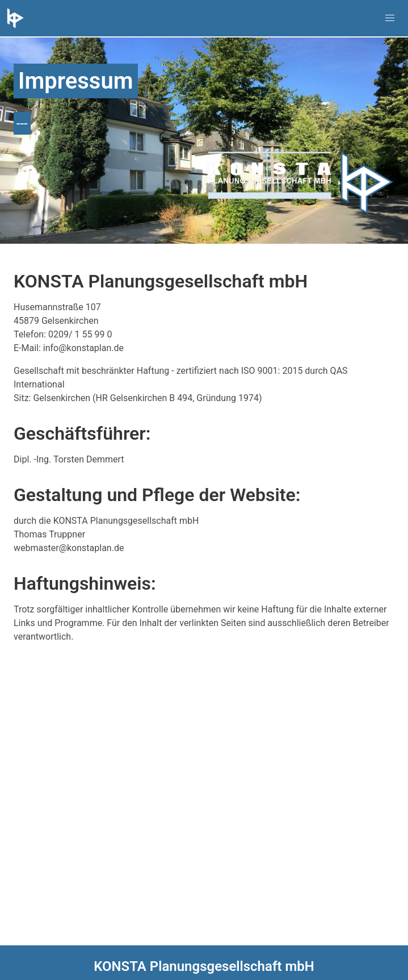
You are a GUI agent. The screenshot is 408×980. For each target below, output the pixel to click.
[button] (390, 18)
